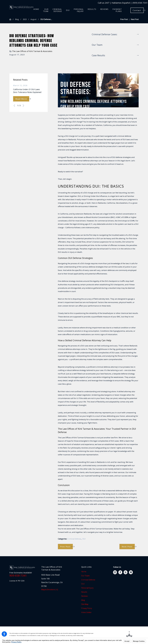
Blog (17, 19)
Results (84, 592)
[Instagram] (115, 572)
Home (84, 572)
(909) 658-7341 (140, 3)
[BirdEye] (131, 572)
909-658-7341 (18, 575)
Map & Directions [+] (50, 590)
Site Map (85, 604)
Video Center (86, 612)
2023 (25, 19)
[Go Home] (11, 19)
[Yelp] (126, 572)
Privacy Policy (87, 608)
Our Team (85, 576)
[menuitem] (36, 10)
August (33, 19)
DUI (84, 539)
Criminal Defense (74, 539)
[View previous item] (14, 106)
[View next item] (23, 106)
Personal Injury (87, 588)
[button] (4, 634)
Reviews (84, 596)
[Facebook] (120, 572)
